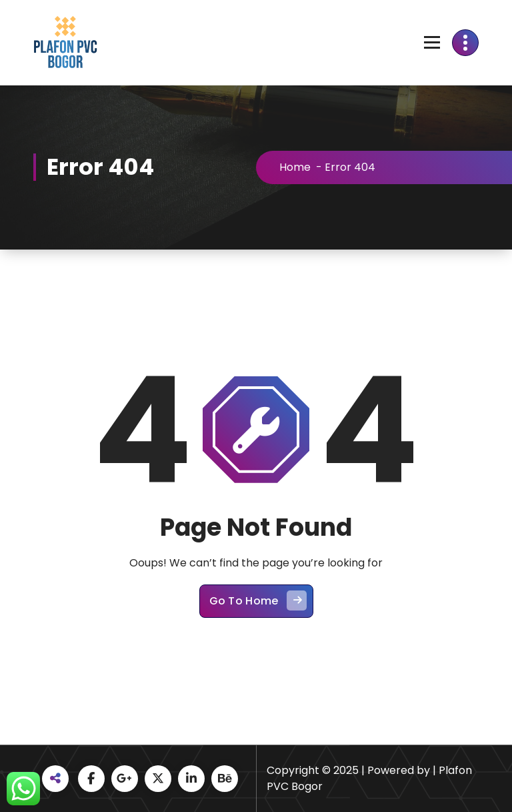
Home (299, 167)
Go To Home (258, 604)
